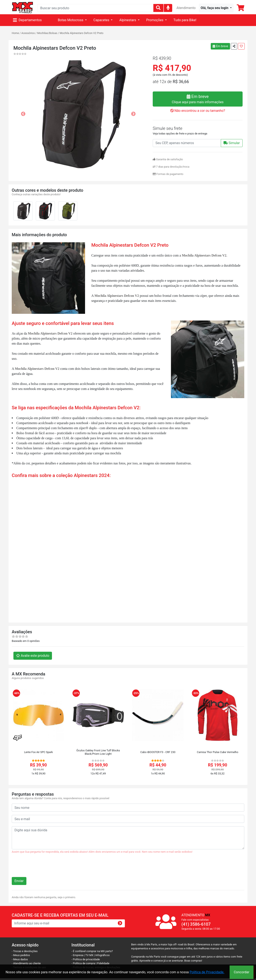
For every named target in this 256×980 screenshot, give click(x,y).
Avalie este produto (33, 656)
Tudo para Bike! (185, 20)
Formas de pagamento (168, 174)
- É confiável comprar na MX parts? (92, 951)
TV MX (89, 955)
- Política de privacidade (86, 959)
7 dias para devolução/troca (171, 167)
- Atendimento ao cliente (26, 963)
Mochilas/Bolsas (47, 33)
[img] (168, 8)
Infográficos (102, 955)
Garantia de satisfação (168, 159)
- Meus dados (20, 959)
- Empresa (77, 955)
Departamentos (27, 20)
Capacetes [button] (102, 20)
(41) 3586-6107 (196, 924)
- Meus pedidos (21, 955)
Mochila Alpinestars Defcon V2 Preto (82, 33)
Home (15, 33)
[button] (216, 8)
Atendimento (186, 8)
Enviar (19, 881)
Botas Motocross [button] (71, 20)
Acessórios (28, 33)
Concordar (242, 972)
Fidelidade (103, 963)
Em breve (220, 46)
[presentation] (44, 867)
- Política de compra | (84, 963)
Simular (232, 143)
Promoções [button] (155, 20)
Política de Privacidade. (207, 972)
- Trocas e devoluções (25, 951)
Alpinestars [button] (128, 20)
